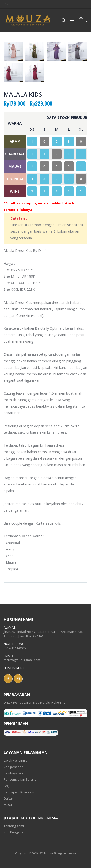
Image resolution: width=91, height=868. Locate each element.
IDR (6, 4)
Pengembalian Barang (20, 779)
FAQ (7, 786)
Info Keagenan (15, 832)
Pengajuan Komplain (19, 792)
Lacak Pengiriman (17, 760)
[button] (63, 20)
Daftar (8, 798)
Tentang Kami (14, 826)
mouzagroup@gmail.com (22, 660)
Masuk (9, 805)
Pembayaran (13, 773)
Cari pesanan (14, 767)
